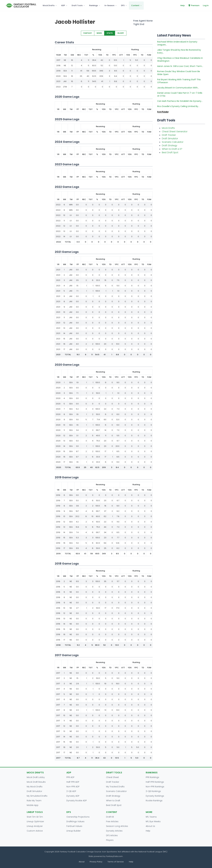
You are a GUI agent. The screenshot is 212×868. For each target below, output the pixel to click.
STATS (110, 33)
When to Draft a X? (172, 149)
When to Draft (113, 801)
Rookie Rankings (154, 801)
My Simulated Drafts (37, 796)
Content (135, 5)
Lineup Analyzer (35, 826)
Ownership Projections (78, 817)
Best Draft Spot (170, 152)
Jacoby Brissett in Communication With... (178, 88)
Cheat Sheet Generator (175, 132)
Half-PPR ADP (73, 782)
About (82, 862)
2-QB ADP (71, 791)
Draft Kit (110, 817)
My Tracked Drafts (115, 787)
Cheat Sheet (112, 777)
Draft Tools (77, 5)
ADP (63, 5)
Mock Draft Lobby (36, 777)
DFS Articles (112, 835)
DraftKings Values (75, 821)
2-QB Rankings (153, 791)
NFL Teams (151, 817)
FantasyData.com (115, 856)
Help (183, 5)
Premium (194, 5)
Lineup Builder (74, 831)
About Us (150, 826)
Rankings (94, 5)
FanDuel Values (74, 826)
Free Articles (112, 821)
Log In (206, 5)
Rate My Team (34, 801)
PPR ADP (70, 777)
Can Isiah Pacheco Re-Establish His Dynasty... (180, 101)
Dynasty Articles (114, 831)
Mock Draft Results (36, 782)
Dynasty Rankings (155, 796)
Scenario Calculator (173, 142)
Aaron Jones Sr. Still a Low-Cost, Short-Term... (180, 66)
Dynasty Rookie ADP (77, 801)
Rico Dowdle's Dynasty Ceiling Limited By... (178, 106)
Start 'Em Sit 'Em (35, 817)
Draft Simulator (170, 138)
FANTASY (88, 33)
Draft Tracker (169, 135)
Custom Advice (35, 831)
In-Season (109, 5)
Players (110, 840)
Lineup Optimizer (35, 821)
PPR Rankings (152, 777)
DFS (123, 5)
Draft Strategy (169, 145)
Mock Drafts (49, 5)
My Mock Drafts (35, 787)
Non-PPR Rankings (155, 787)
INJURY (121, 33)
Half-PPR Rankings (155, 782)
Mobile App (33, 805)
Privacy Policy (96, 862)
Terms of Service (116, 862)
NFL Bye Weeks (153, 821)
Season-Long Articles (117, 826)
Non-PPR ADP (73, 787)
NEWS (99, 33)
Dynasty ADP (73, 796)
